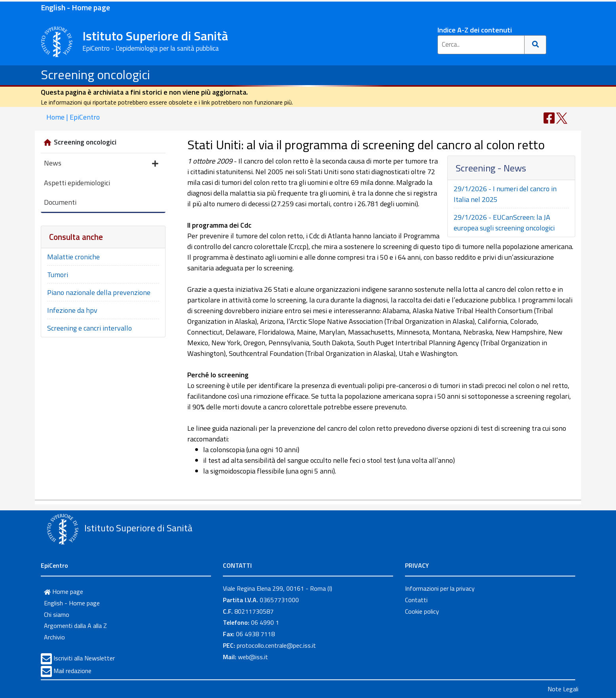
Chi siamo (57, 614)
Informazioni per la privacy (440, 588)
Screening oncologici (95, 74)
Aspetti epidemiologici (77, 183)
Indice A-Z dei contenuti (475, 30)
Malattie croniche (73, 257)
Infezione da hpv (72, 310)
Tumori (58, 275)
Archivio (54, 637)
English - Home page (75, 7)
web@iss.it (253, 657)
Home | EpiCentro (73, 117)
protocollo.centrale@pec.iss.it (276, 645)
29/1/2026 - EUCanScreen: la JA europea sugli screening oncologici (504, 223)
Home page (64, 591)
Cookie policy (422, 611)
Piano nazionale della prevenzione (99, 292)
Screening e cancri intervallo (89, 328)
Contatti (416, 600)
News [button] (101, 164)
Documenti (60, 202)
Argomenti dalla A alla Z (75, 626)
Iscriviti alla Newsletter (84, 658)
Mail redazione (72, 671)
